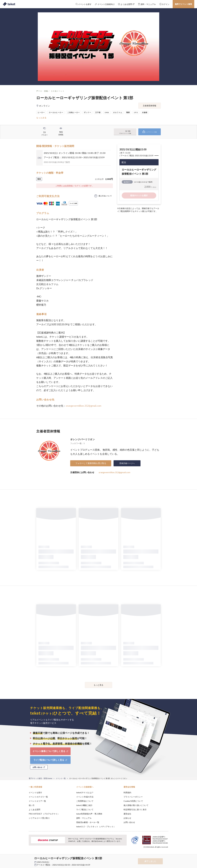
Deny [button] (153, 854)
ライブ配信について (85, 809)
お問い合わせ (129, 822)
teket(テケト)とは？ (85, 792)
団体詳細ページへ (127, 463)
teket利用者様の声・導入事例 (89, 814)
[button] (24, 858)
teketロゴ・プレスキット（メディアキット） (96, 827)
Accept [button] (167, 854)
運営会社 (127, 814)
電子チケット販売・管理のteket (40, 778)
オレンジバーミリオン (82, 439)
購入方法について (105, 196)
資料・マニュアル (84, 818)
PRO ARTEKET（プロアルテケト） (44, 814)
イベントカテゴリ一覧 (38, 797)
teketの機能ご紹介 (84, 805)
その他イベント (58, 91)
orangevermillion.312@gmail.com (84, 406)
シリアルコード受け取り (39, 818)
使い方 (32, 805)
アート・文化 (42, 91)
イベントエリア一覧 (37, 801)
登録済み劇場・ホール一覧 (88, 822)
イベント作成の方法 (85, 797)
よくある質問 (34, 809)
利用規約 (127, 792)
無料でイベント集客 (183, 4)
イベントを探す (35, 792)
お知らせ (127, 818)
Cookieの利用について (133, 801)
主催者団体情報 (150, 106)
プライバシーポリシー (133, 797)
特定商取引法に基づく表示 (135, 809)
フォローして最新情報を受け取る (91, 463)
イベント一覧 (61, 778)
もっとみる (41, 118)
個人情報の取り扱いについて (136, 805)
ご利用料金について (85, 801)
